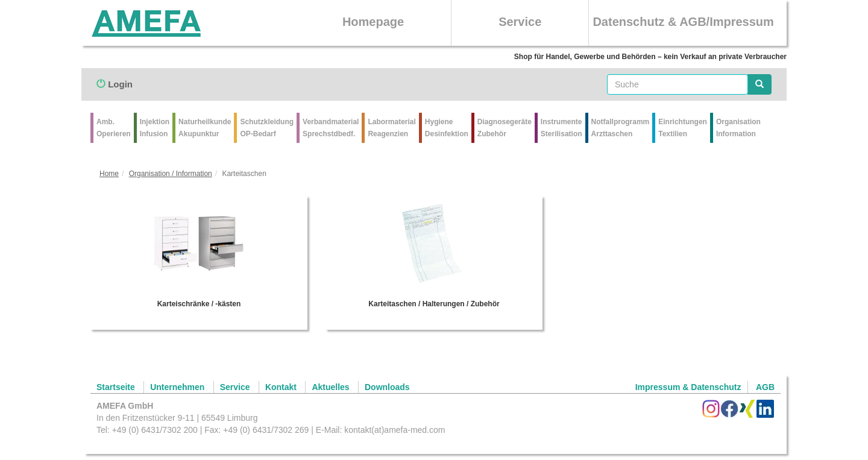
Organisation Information (738, 128)
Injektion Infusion (155, 128)
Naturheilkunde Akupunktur (205, 128)
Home (109, 174)
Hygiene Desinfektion (447, 128)
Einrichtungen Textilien (683, 128)
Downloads (387, 387)
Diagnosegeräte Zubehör (505, 128)
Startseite (116, 387)
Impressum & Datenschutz (688, 387)
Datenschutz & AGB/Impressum (683, 22)
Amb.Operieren (114, 128)
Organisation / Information (171, 174)
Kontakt (281, 387)
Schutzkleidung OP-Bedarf (267, 128)
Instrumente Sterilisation (561, 128)
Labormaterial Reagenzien (392, 128)
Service (520, 22)
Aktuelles (330, 387)
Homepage (373, 22)
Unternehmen (177, 387)
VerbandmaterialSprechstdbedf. (331, 128)
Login (115, 84)
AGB (765, 387)
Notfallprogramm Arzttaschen (621, 128)
